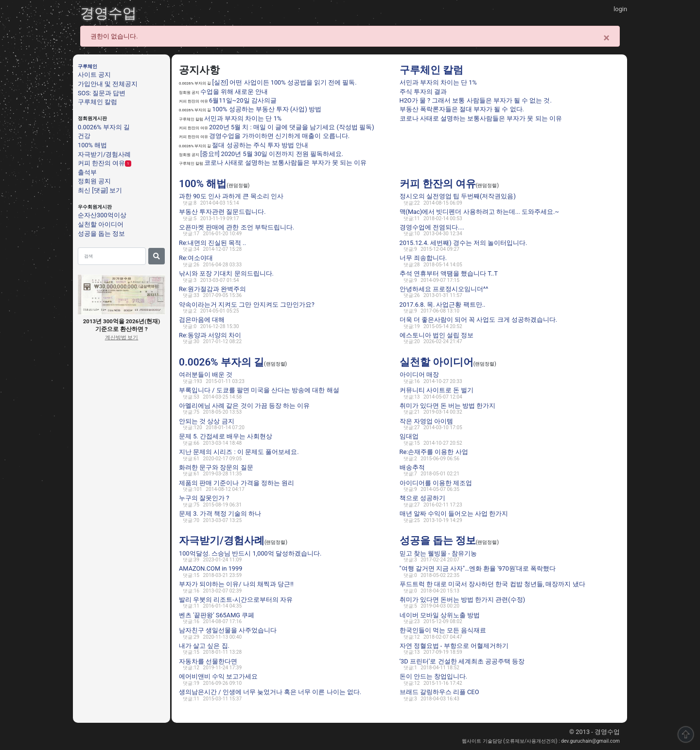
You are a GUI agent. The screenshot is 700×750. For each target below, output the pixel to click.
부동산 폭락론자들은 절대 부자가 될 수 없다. (462, 109)
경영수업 (108, 13)
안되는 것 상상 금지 (207, 421)
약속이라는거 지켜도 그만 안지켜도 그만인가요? (247, 304)
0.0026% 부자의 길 (104, 127)
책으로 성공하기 (422, 498)
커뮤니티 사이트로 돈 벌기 (437, 390)
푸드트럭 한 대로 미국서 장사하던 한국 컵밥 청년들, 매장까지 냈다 (492, 584)
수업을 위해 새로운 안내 (234, 92)
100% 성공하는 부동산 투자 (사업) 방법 (267, 109)
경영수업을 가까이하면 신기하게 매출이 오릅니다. (279, 136)
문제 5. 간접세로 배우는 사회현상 (226, 436)
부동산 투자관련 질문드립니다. (222, 212)
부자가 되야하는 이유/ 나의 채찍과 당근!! (236, 584)
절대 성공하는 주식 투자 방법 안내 (260, 145)
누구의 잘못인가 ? (204, 498)
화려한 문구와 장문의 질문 (216, 467)
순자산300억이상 (102, 215)
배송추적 (412, 467)
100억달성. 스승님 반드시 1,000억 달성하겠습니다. (250, 553)
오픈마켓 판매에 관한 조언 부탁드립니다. (236, 227)
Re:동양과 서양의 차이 (210, 335)
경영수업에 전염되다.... (432, 227)
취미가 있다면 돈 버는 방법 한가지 (448, 406)
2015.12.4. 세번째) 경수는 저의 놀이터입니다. (464, 243)
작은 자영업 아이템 (426, 421)
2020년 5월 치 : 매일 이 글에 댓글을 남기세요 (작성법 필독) (292, 127)
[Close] (606, 38)
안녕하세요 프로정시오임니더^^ (444, 289)
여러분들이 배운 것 (206, 375)
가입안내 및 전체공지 (108, 84)
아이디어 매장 (419, 375)
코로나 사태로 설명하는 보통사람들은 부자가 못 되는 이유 (285, 163)
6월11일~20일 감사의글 (243, 100)
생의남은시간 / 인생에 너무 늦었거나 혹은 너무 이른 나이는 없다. (270, 692)
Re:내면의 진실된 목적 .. (212, 243)
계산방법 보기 (122, 338)
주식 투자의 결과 (423, 92)
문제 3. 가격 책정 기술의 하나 (220, 514)
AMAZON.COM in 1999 (210, 568)
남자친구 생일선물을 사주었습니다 (228, 630)
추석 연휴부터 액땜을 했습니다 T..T (449, 273)
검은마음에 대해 (202, 320)
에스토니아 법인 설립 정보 (437, 335)
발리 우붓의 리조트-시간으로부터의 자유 (236, 600)
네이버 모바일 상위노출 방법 (440, 615)
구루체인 (87, 67)
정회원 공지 (94, 181)
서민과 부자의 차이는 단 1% (243, 118)
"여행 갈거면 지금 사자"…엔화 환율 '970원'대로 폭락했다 (478, 568)
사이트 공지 (94, 75)
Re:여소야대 (196, 258)
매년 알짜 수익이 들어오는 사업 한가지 (454, 514)
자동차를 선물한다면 (208, 661)
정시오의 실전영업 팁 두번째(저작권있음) (458, 196)
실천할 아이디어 (101, 224)
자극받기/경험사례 (104, 154)
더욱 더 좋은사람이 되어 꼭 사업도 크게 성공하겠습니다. (479, 320)
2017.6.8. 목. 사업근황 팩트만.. (443, 304)
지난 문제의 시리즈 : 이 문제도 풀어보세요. (239, 452)
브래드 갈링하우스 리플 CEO (439, 692)
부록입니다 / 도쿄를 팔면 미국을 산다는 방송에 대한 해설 (259, 390)
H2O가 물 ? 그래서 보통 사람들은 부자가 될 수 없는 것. (476, 100)
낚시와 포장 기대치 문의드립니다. (226, 273)
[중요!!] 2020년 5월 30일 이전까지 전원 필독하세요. (272, 154)
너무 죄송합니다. (423, 258)
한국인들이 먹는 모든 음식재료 (443, 630)
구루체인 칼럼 (97, 102)
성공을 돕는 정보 (101, 233)
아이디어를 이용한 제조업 (436, 483)
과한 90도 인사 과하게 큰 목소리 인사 (231, 196)
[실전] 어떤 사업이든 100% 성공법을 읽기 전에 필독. (284, 82)
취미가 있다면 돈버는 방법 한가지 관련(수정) (463, 600)
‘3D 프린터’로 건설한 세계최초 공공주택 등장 (462, 661)
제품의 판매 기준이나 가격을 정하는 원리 (236, 483)
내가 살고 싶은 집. (204, 646)
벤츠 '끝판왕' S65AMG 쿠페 (217, 615)
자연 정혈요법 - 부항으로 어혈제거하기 (454, 646)
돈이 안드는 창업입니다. (434, 676)
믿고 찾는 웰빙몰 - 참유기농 (438, 553)
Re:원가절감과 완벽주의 (212, 289)
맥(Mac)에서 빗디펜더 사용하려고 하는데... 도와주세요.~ (480, 212)
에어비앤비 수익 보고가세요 (218, 676)
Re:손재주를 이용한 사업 (434, 452)
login (620, 9)
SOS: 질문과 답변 (102, 93)
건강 (84, 136)
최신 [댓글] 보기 (100, 190)
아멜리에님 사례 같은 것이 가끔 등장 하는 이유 (244, 406)
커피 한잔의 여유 (101, 163)
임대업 (409, 436)
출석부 (87, 172)
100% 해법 (92, 145)
